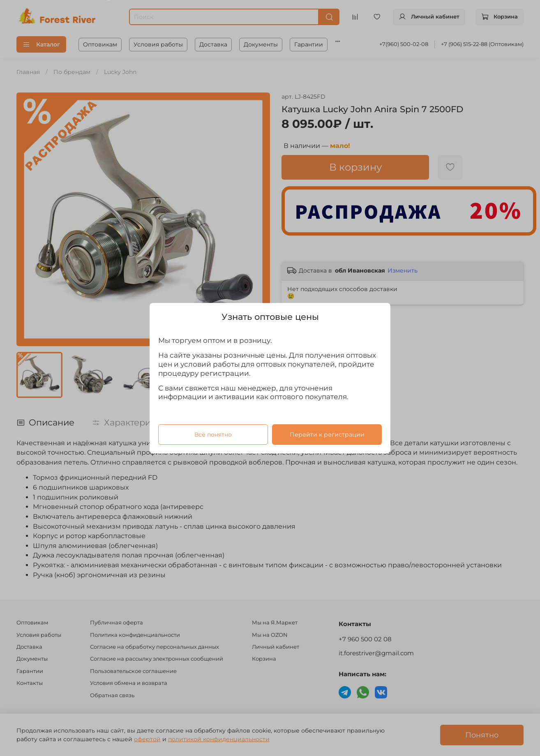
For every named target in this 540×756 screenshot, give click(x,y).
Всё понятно (213, 434)
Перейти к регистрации (327, 434)
